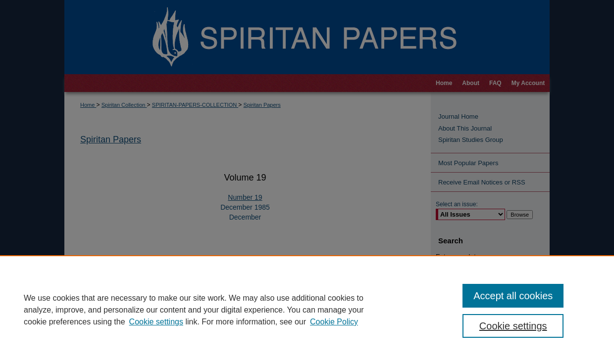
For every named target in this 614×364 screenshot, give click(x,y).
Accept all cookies (513, 296)
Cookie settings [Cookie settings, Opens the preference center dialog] (513, 326)
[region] (307, 310)
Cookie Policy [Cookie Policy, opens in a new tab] (334, 322)
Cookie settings (156, 322)
